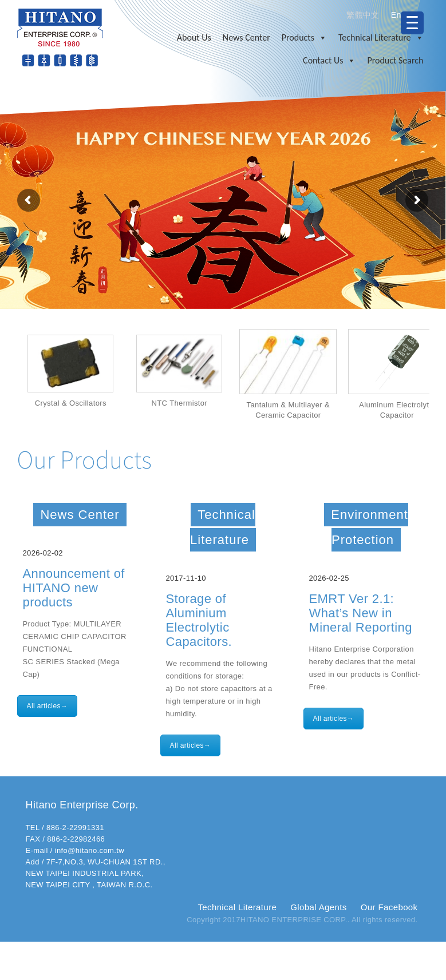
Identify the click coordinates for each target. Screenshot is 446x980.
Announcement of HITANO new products (74, 588)
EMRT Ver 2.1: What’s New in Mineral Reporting (361, 613)
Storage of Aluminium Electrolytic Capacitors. (199, 620)
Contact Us (329, 61)
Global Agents (318, 907)
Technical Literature (381, 38)
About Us (194, 37)
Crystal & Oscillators (71, 403)
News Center (246, 37)
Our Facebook (389, 907)
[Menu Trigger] (412, 23)
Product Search (395, 60)
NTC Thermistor (180, 403)
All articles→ (48, 706)
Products (304, 38)
